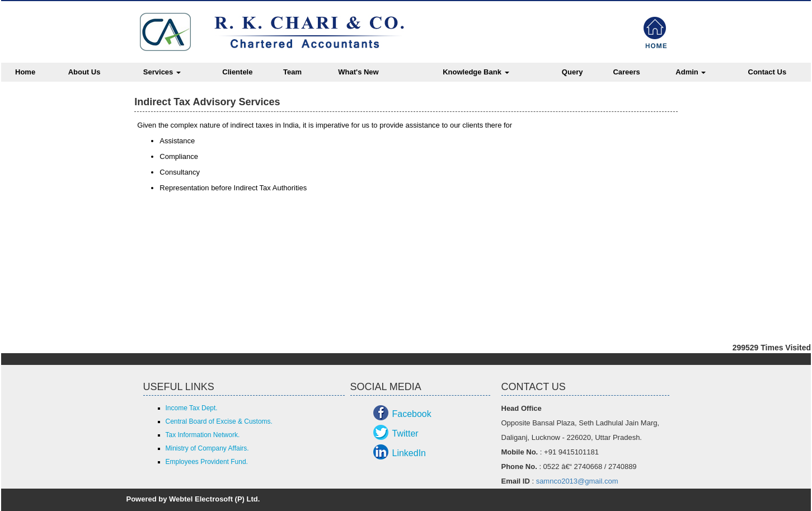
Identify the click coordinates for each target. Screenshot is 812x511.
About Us (85, 72)
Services (162, 72)
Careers (626, 72)
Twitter (405, 433)
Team (292, 72)
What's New (358, 72)
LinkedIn (409, 453)
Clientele (237, 72)
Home (25, 72)
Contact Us (768, 72)
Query (572, 72)
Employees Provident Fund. (207, 462)
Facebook (412, 414)
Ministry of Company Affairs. (207, 448)
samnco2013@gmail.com (577, 481)
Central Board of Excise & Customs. (219, 421)
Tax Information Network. (203, 435)
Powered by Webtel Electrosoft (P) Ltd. (193, 499)
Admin (691, 72)
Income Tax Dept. (192, 408)
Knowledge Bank (476, 72)
